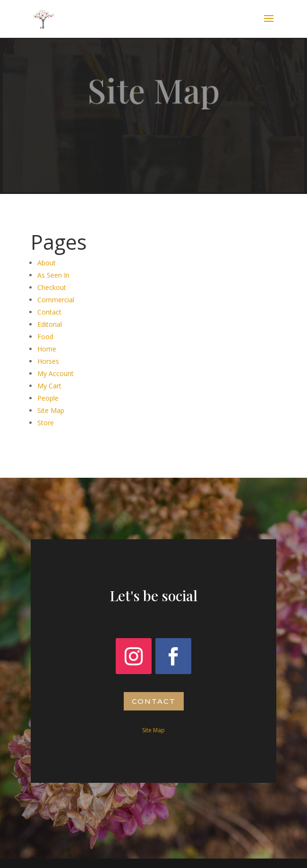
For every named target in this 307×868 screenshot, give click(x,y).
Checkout (52, 287)
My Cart (49, 386)
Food (45, 337)
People (48, 398)
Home (47, 349)
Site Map (51, 410)
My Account (55, 373)
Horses (48, 361)
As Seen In (53, 275)
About (47, 263)
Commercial (56, 300)
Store (46, 423)
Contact (49, 312)
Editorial (50, 324)
